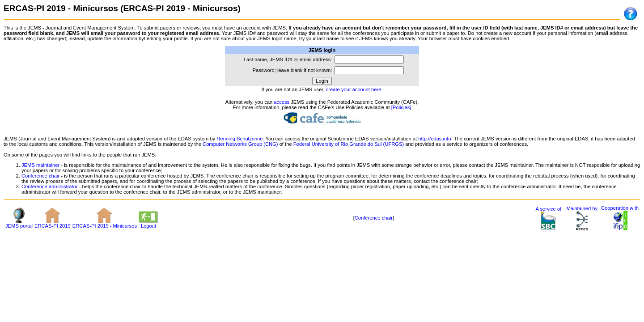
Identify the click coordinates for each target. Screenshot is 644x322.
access (282, 102)
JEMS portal (19, 224)
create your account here (354, 89)
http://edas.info (434, 139)
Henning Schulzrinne (239, 139)
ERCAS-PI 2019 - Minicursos (105, 224)
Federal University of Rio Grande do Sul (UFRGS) (349, 144)
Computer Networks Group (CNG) (240, 144)
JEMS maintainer (40, 165)
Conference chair (40, 176)
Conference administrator (50, 186)
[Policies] (401, 107)
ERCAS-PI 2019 (53, 224)
